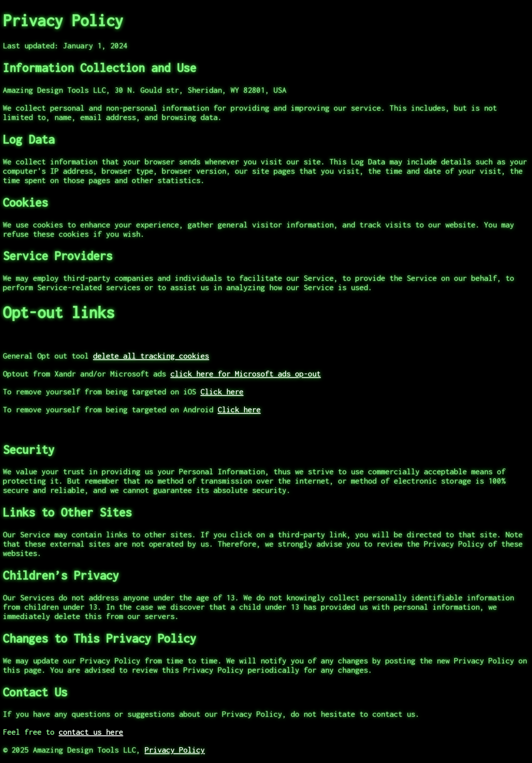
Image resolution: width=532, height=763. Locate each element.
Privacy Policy (175, 750)
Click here (222, 392)
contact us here (91, 732)
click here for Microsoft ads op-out (246, 374)
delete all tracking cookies (151, 356)
